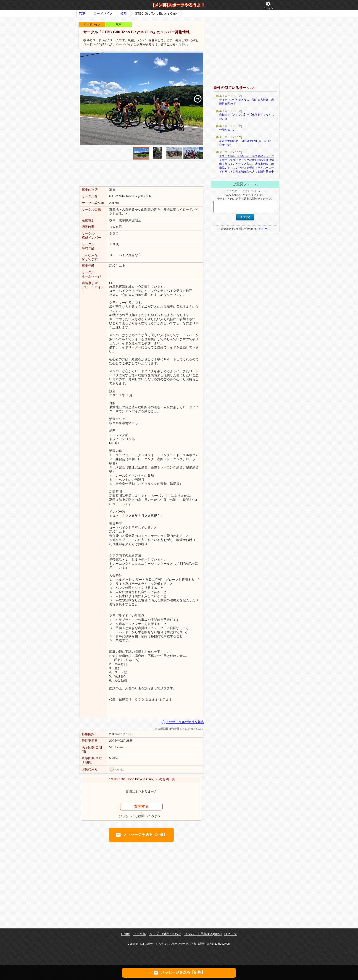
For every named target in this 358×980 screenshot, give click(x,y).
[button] (198, 99)
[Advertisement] (141, 173)
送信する (245, 217)
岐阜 (124, 13)
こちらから (263, 229)
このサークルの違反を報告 (183, 722)
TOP (82, 13)
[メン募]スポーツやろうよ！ (179, 5)
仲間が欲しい (227, 130)
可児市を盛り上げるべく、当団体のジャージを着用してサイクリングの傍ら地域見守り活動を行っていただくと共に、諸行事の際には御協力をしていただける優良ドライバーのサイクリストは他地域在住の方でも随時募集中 (247, 164)
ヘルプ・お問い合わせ (165, 934)
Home (125, 934)
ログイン (268, 5)
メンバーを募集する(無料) (203, 934)
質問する (141, 806)
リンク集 (140, 934)
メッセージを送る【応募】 (141, 835)
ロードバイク (103, 13)
